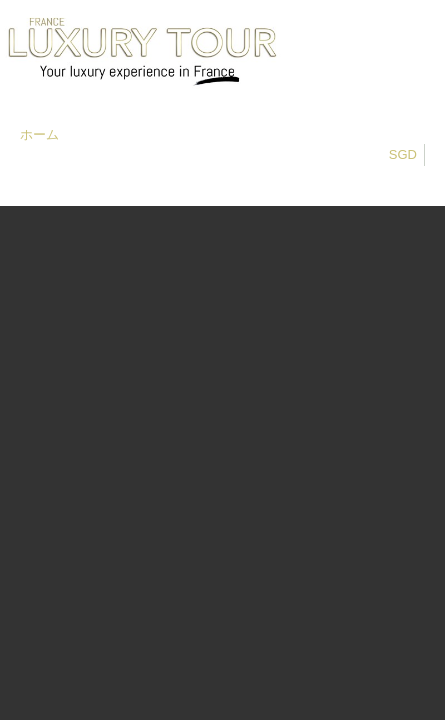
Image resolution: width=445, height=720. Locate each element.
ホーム (39, 134)
